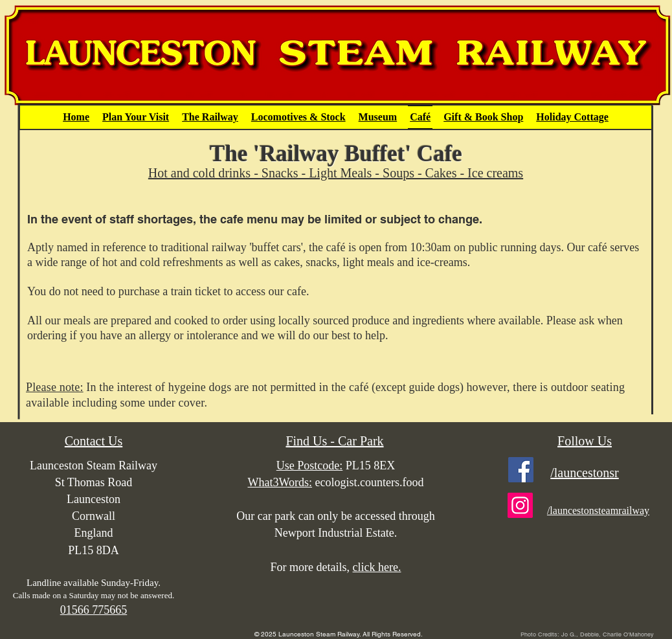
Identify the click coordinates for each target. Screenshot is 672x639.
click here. (377, 567)
